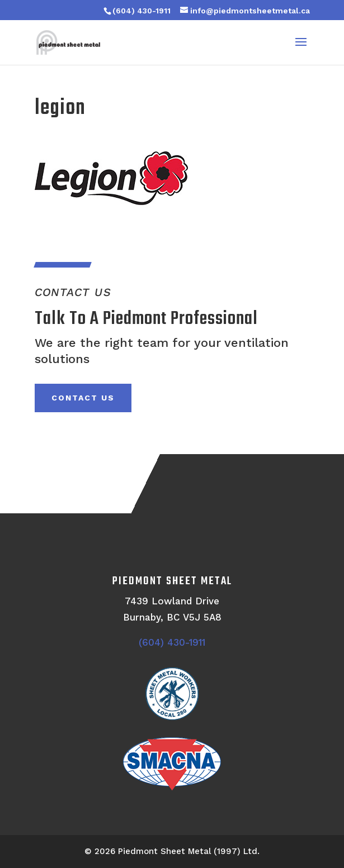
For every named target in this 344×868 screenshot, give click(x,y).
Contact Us (83, 398)
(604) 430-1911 (142, 11)
